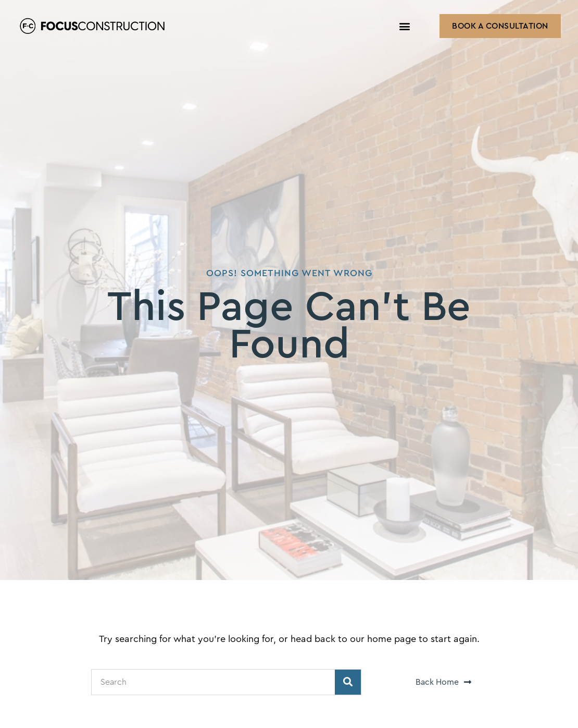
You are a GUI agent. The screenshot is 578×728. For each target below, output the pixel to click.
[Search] (348, 682)
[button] (405, 26)
